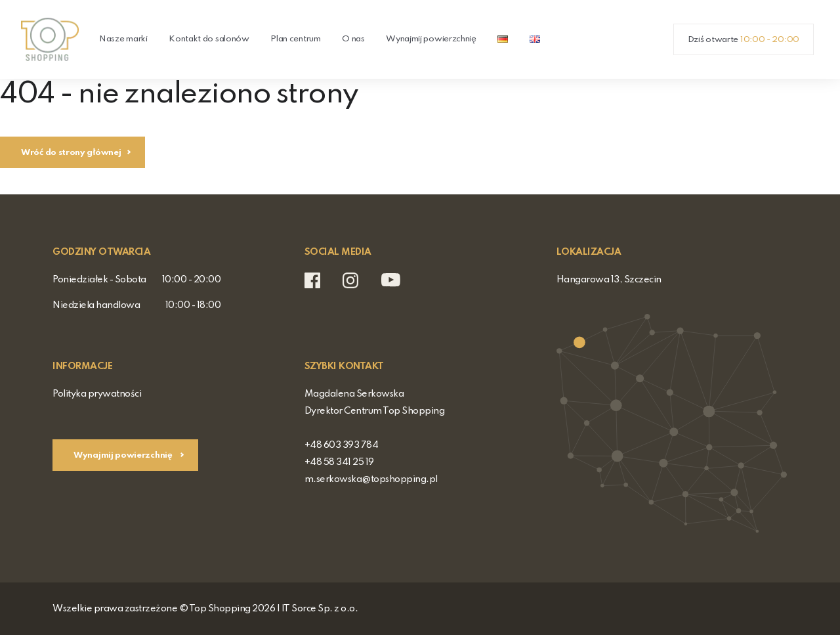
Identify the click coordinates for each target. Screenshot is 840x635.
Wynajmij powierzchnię (431, 39)
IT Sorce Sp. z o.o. (320, 609)
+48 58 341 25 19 (339, 462)
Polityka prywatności (97, 394)
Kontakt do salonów (209, 39)
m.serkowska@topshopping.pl (371, 479)
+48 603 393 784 (342, 445)
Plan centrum (295, 39)
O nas (353, 39)
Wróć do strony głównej (71, 153)
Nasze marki (123, 39)
